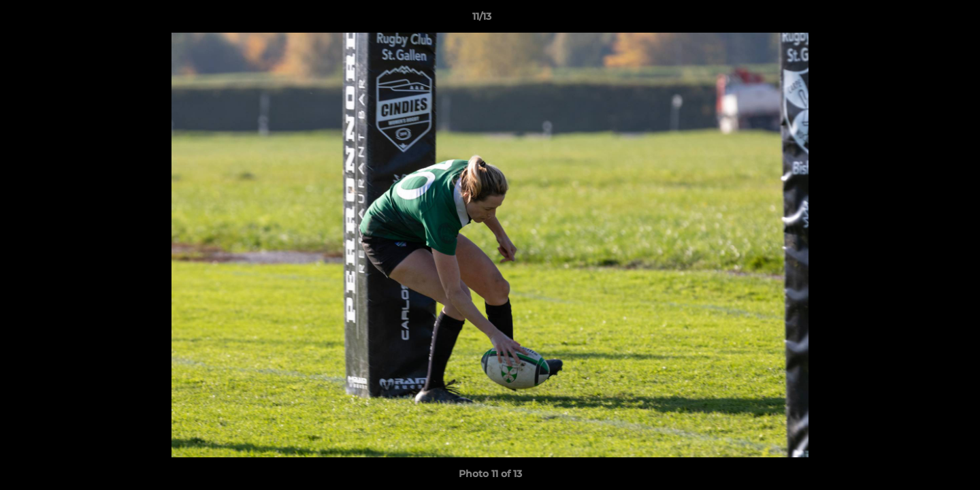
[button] (923, 20)
